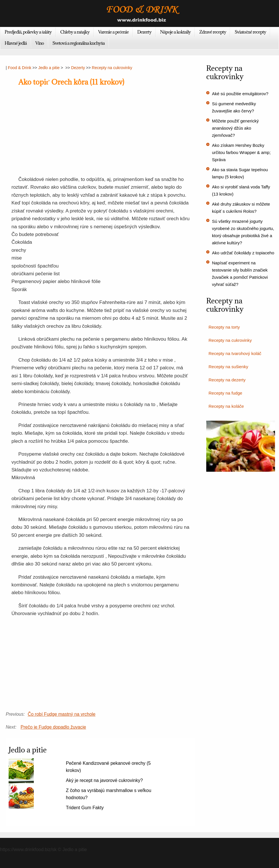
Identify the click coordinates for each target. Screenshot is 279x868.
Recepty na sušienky (228, 367)
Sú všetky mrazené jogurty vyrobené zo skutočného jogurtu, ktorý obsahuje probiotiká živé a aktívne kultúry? (243, 232)
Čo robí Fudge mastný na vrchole (62, 714)
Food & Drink (20, 68)
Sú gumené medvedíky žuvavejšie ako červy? (234, 107)
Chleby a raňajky (75, 32)
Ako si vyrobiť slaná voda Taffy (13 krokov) (241, 190)
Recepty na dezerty (227, 380)
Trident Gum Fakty (85, 808)
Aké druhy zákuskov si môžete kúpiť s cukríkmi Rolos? (241, 208)
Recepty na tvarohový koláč (235, 353)
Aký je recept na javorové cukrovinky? (104, 780)
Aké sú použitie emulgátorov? (240, 94)
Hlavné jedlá (16, 43)
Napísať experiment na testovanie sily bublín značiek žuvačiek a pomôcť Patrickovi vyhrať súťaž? (240, 274)
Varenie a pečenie (114, 32)
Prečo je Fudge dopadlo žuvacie (53, 727)
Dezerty (144, 32)
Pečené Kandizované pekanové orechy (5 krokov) (108, 767)
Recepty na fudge (225, 393)
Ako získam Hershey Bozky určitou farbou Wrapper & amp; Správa (241, 152)
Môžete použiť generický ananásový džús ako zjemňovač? (235, 128)
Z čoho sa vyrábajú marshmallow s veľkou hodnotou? (109, 794)
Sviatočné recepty (250, 32)
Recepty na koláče (226, 406)
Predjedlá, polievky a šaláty (28, 32)
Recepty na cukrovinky (112, 68)
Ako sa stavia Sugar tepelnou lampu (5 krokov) (240, 173)
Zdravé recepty (213, 32)
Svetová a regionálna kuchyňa (78, 43)
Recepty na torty (224, 327)
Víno (40, 43)
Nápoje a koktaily (175, 32)
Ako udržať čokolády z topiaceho (243, 253)
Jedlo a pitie (49, 68)
